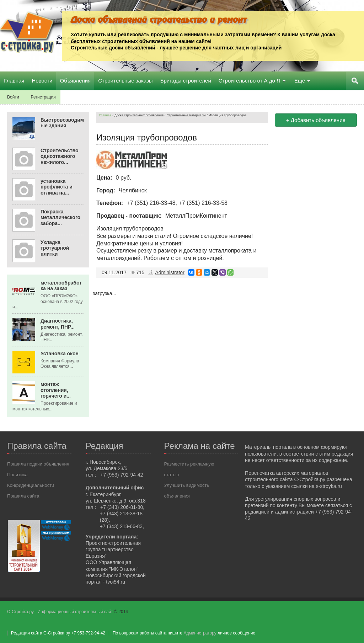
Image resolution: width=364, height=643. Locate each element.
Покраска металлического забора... (60, 217)
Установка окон (60, 352)
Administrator (170, 271)
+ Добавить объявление (316, 119)
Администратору (200, 632)
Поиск (355, 80)
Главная (105, 114)
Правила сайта (23, 495)
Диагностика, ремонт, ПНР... (58, 323)
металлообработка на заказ (61, 285)
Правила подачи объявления (38, 463)
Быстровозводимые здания (62, 122)
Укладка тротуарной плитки (55, 247)
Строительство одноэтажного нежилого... (59, 155)
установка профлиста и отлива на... (57, 186)
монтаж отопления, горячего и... (56, 389)
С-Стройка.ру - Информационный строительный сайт (61, 611)
